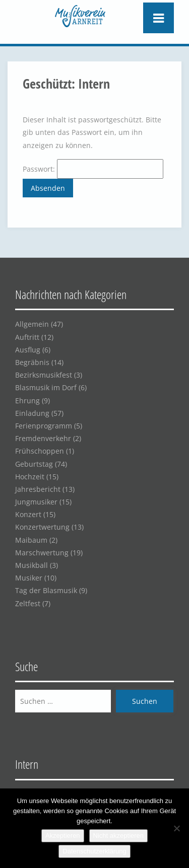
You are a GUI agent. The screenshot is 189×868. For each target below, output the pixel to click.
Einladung (32, 413)
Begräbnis (32, 362)
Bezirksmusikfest (44, 375)
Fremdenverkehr (43, 438)
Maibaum (31, 540)
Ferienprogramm (44, 426)
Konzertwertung (42, 527)
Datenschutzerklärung (94, 851)
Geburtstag (34, 464)
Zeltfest (28, 603)
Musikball (31, 565)
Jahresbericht (38, 489)
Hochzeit (30, 477)
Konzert (28, 514)
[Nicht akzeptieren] (176, 828)
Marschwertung (42, 553)
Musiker (29, 578)
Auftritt (27, 337)
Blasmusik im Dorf (46, 387)
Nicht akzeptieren (118, 836)
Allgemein (32, 324)
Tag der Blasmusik (46, 590)
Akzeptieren (63, 836)
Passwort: (93, 169)
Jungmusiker (36, 502)
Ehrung (27, 401)
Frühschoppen (40, 451)
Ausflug (28, 350)
